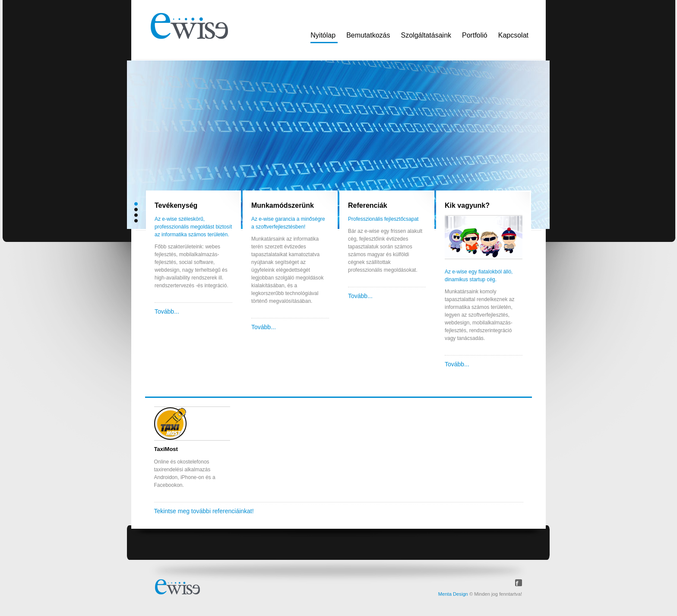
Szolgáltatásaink (426, 35)
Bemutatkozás (368, 35)
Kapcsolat (513, 35)
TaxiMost (166, 449)
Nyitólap (323, 35)
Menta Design (453, 594)
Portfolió (475, 35)
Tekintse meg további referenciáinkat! (204, 511)
